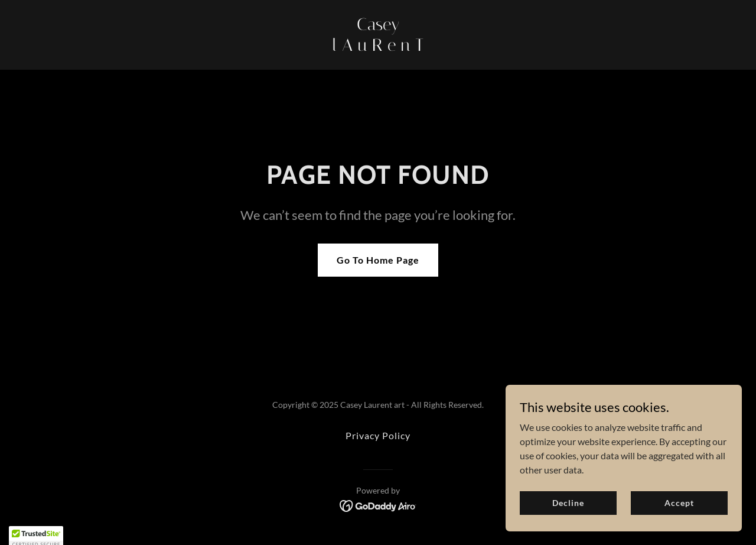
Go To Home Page (378, 260)
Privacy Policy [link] (378, 435)
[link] (378, 47)
